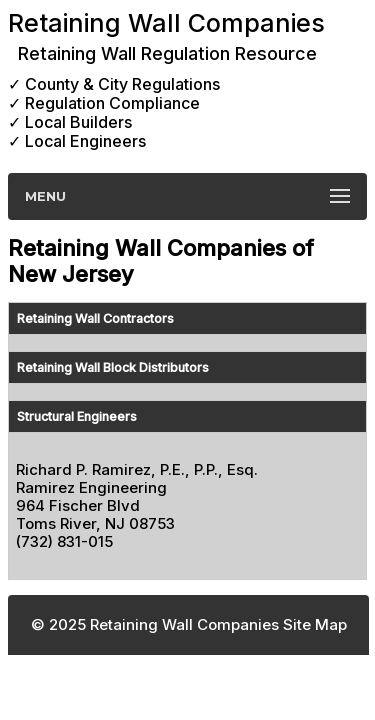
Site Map (315, 624)
